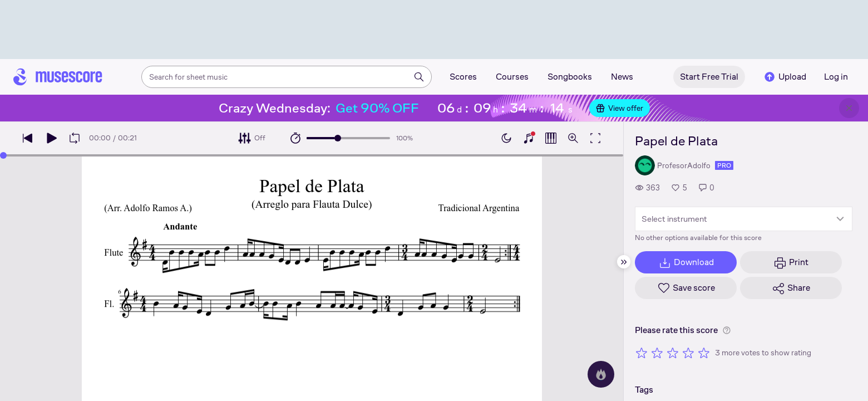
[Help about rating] (727, 330)
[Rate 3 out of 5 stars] (673, 353)
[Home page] (58, 77)
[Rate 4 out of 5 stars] (688, 353)
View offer (620, 108)
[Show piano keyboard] (529, 138)
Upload (785, 77)
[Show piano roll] (551, 138)
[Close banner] (849, 108)
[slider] (338, 138)
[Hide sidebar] (624, 262)
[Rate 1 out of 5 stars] (642, 353)
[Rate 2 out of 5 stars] (657, 353)
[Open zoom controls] (573, 138)
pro (724, 165)
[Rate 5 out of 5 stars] (704, 353)
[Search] (419, 77)
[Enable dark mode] (506, 138)
